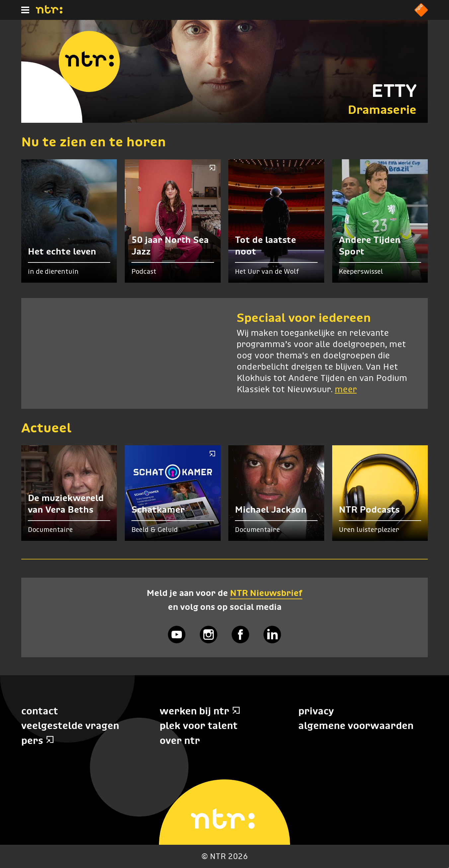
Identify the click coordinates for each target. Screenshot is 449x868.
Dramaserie (382, 110)
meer (346, 390)
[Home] (49, 12)
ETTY (394, 91)
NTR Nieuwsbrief (266, 593)
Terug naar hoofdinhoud (449, 868)
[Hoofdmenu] (25, 10)
